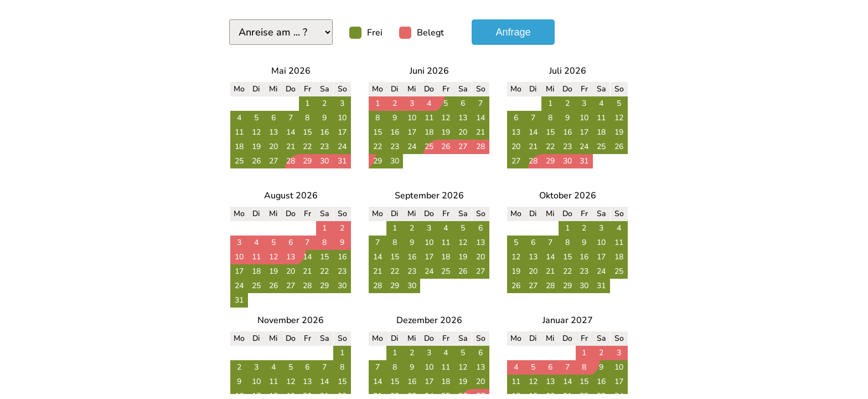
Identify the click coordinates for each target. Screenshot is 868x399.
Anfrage (513, 32)
